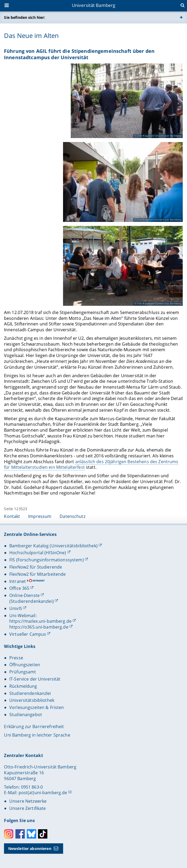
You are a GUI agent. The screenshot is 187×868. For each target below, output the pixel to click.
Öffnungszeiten (25, 665)
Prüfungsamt (23, 672)
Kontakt (12, 516)
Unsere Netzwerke (28, 801)
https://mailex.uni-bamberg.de (40, 621)
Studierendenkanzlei (30, 693)
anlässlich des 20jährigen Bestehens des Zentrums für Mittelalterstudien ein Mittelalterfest (91, 464)
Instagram (9, 834)
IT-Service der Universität (35, 679)
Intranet (18, 581)
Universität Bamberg (94, 5)
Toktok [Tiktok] (43, 834)
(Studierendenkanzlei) (32, 601)
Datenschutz (72, 516)
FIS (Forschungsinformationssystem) (47, 560)
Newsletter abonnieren (30, 848)
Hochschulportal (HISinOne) (38, 553)
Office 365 (19, 588)
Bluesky (32, 834)
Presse (16, 658)
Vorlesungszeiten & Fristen (37, 707)
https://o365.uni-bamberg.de (39, 627)
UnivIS (16, 608)
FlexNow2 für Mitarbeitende (38, 574)
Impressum (40, 516)
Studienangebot (26, 715)
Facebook (20, 834)
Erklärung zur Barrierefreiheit (34, 727)
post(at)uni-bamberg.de (43, 793)
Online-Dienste (24, 595)
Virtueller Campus (28, 634)
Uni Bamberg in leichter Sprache (37, 735)
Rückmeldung (23, 686)
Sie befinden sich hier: (24, 17)
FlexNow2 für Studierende (36, 567)
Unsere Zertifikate (28, 808)
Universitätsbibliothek (32, 700)
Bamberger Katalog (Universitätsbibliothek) (53, 546)
